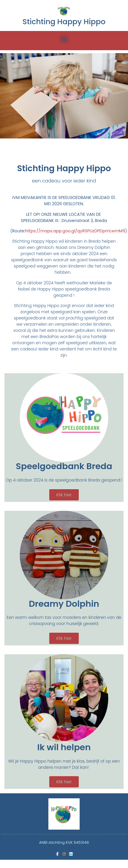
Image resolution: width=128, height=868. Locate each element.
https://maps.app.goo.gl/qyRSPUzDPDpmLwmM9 (75, 231)
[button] (64, 39)
